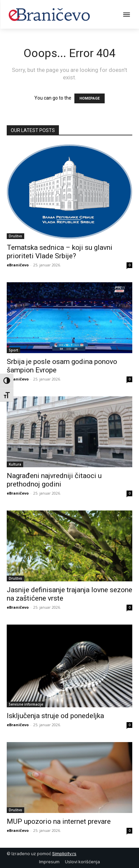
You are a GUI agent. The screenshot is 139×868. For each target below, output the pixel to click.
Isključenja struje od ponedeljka (55, 716)
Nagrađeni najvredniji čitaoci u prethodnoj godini (54, 480)
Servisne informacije (26, 704)
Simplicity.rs (64, 854)
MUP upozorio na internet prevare (59, 821)
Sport (13, 350)
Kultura (15, 464)
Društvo (15, 236)
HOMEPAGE (90, 98)
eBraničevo (18, 265)
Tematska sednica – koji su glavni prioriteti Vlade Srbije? (60, 252)
